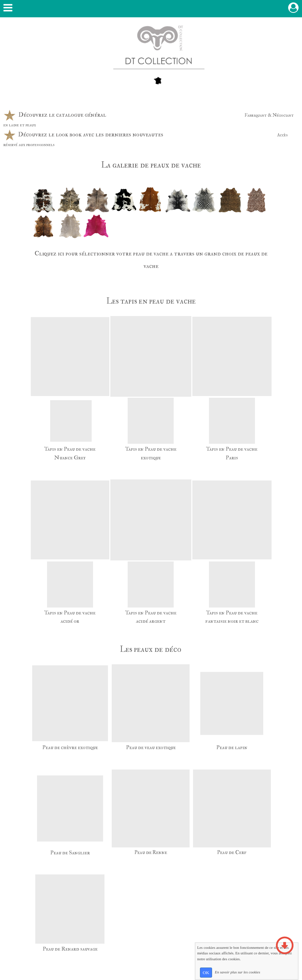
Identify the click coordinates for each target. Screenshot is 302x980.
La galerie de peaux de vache (151, 165)
